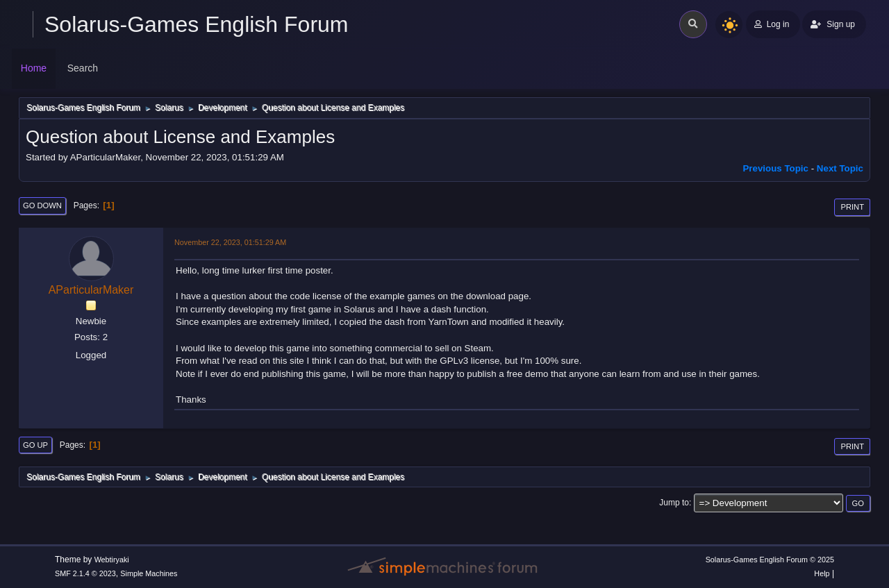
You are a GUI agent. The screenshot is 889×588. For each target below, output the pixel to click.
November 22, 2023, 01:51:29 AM (230, 242)
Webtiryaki (112, 560)
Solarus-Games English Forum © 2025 (770, 560)
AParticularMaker (91, 290)
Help (822, 573)
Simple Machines (149, 573)
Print (852, 207)
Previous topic (775, 168)
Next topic (840, 168)
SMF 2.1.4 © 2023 (85, 573)
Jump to (674, 503)
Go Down (42, 205)
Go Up (35, 445)
